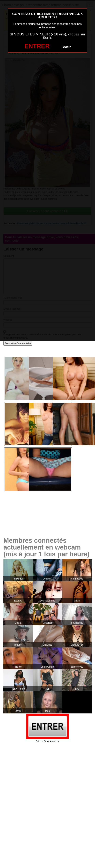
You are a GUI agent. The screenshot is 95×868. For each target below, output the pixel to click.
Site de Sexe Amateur (47, 741)
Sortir (66, 47)
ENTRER (37, 46)
